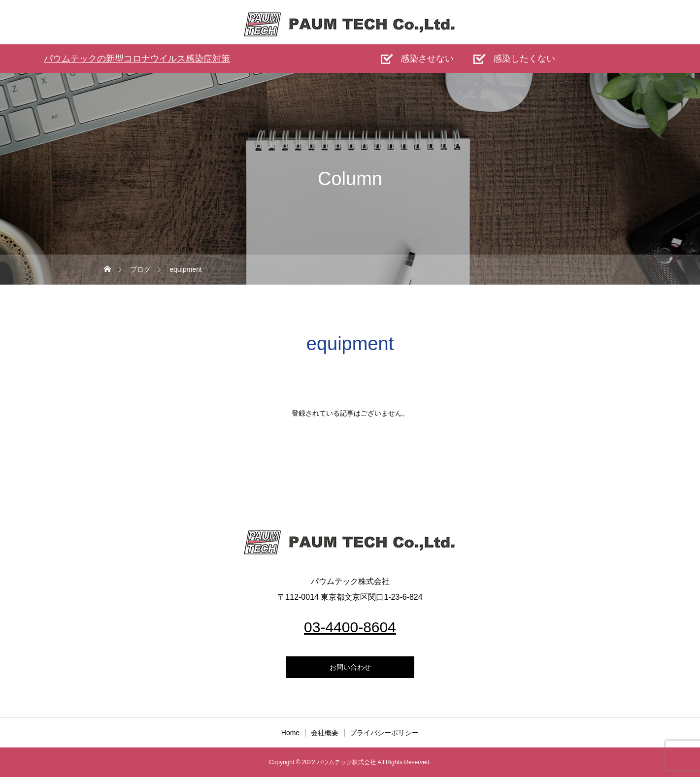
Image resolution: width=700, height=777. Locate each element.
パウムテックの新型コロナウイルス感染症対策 (137, 59)
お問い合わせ (350, 667)
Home (290, 733)
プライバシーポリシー (384, 733)
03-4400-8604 (350, 627)
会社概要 (325, 733)
